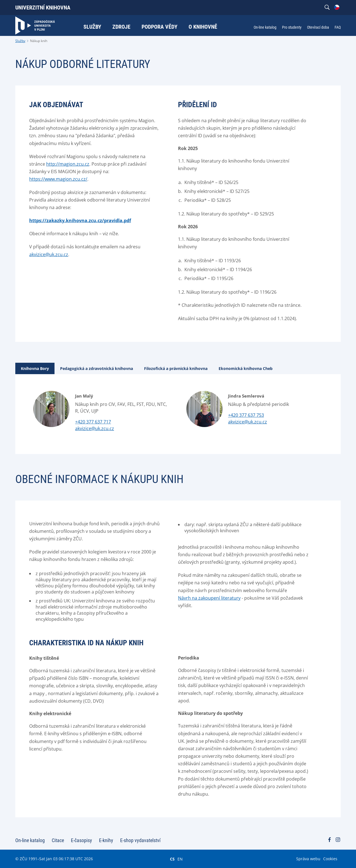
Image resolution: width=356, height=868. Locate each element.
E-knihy (106, 840)
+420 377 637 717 (93, 422)
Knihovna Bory (35, 368)
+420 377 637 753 (246, 415)
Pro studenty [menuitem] (292, 27)
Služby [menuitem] (92, 27)
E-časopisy (81, 840)
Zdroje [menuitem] (121, 27)
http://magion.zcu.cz (68, 164)
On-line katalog (30, 840)
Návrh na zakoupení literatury (209, 598)
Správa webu (308, 859)
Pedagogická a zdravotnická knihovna (97, 368)
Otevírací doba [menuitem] (318, 27)
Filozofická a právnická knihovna (176, 368)
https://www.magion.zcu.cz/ (58, 179)
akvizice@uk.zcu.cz (49, 254)
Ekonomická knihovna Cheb (246, 368)
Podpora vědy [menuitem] (160, 27)
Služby (20, 41)
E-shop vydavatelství (140, 840)
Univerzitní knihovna (43, 8)
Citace (58, 840)
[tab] (35, 368)
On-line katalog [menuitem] (265, 27)
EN (180, 859)
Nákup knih (39, 41)
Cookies (330, 859)
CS (172, 859)
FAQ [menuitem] (338, 27)
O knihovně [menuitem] (203, 27)
